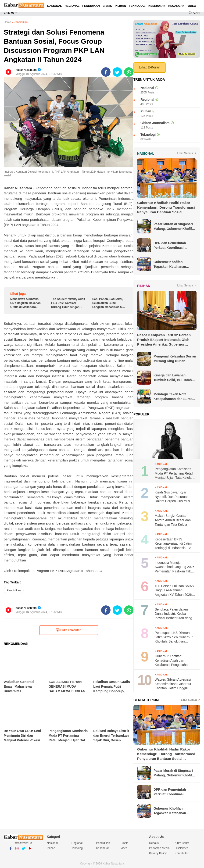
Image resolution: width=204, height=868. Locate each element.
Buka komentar (68, 630)
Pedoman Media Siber (162, 848)
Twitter (23, 850)
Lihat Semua (185, 153)
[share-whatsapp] (129, 72)
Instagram (17, 850)
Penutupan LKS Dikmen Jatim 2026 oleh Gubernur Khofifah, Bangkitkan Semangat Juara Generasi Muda (174, 637)
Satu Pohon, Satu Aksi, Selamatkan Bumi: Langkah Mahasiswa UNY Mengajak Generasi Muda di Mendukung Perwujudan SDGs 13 (109, 303)
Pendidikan (91, 6)
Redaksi (154, 843)
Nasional (55, 6)
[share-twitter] (117, 72)
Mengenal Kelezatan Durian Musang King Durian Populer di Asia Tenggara (175, 359)
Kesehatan (157, 6)
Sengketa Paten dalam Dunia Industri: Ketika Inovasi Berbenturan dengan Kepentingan (175, 614)
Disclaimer (181, 848)
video (192, 6)
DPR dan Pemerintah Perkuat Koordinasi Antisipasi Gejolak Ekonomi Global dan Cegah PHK (175, 246)
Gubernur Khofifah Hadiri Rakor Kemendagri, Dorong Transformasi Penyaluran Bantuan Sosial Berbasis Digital (166, 208)
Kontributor (182, 853)
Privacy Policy (158, 853)
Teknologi (137, 6)
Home (7, 22)
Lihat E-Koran (150, 67)
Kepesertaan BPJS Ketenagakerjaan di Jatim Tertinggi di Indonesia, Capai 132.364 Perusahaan (175, 544)
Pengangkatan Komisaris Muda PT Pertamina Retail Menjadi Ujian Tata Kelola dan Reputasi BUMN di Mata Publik (175, 473)
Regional (72, 6)
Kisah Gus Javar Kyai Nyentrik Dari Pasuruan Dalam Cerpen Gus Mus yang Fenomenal (172, 497)
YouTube (30, 850)
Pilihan (120, 6)
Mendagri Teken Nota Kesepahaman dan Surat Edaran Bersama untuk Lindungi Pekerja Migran (173, 397)
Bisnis (107, 6)
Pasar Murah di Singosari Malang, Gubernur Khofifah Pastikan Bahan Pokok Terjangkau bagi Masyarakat (175, 227)
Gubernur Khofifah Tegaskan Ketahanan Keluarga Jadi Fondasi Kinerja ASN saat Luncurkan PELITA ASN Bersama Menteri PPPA (172, 264)
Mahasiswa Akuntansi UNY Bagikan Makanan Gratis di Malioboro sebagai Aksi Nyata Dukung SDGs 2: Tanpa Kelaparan (26, 303)
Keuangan (176, 6)
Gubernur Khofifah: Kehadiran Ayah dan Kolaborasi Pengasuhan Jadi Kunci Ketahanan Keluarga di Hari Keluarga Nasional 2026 (173, 661)
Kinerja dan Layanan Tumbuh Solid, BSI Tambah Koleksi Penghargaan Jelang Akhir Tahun (175, 378)
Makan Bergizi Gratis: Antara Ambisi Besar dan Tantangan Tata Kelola (173, 520)
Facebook (11, 850)
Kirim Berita (182, 843)
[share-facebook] (106, 72)
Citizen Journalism (155, 123)
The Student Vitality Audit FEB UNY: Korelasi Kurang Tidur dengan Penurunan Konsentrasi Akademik (68, 303)
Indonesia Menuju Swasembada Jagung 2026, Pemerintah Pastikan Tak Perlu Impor (175, 567)
